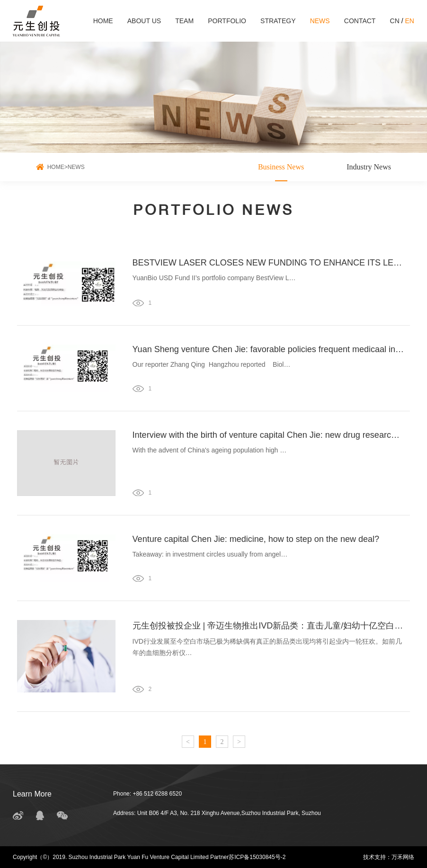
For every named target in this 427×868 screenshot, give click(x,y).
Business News (281, 167)
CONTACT (360, 21)
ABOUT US (144, 21)
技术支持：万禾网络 (389, 857)
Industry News (369, 167)
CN (395, 21)
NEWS (320, 21)
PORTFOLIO (227, 21)
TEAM (184, 21)
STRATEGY (278, 21)
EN (409, 21)
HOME (103, 21)
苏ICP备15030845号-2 (257, 857)
